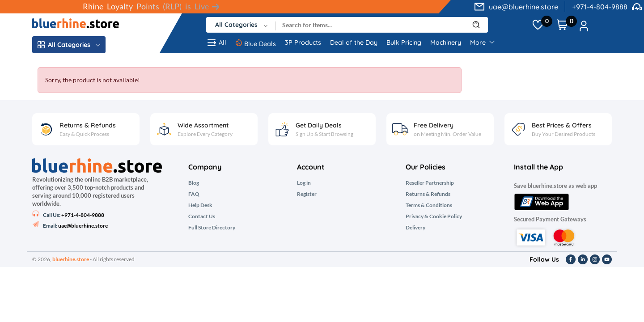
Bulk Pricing (404, 42)
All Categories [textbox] (236, 25)
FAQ (194, 194)
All (216, 43)
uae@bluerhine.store (523, 7)
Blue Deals (260, 44)
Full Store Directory (212, 228)
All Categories (69, 45)
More (482, 42)
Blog (194, 183)
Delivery (415, 228)
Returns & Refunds (428, 194)
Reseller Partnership (430, 183)
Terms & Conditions (429, 205)
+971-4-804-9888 (600, 7)
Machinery (446, 42)
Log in (304, 183)
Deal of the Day (354, 42)
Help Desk (200, 205)
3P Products (303, 42)
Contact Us (202, 216)
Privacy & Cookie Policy (434, 216)
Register (307, 194)
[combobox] (241, 25)
